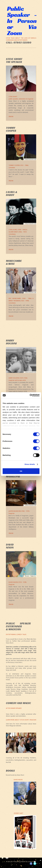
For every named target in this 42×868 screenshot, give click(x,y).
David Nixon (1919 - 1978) (21, 583)
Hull (20, 685)
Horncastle (32, 689)
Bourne (13, 689)
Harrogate (9, 685)
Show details (30, 464)
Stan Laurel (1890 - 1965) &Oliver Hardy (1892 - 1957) (21, 232)
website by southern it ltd (29, 862)
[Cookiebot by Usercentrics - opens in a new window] (30, 395)
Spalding (24, 691)
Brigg (18, 689)
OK (21, 471)
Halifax (24, 687)
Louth (8, 691)
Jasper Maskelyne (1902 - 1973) (21, 512)
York (16, 685)
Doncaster (17, 687)
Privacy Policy (17, 862)
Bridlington (10, 687)
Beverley (33, 685)
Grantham (25, 689)
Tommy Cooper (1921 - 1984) (21, 167)
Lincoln (34, 683)
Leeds (8, 689)
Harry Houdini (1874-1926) (21, 379)
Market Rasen (15, 691)
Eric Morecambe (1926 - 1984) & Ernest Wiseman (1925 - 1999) (21, 301)
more (11, 116)
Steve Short (21, 98)
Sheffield (26, 685)
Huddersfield (32, 687)
